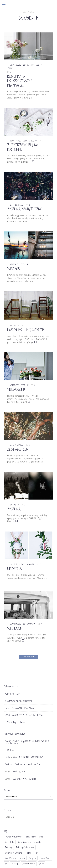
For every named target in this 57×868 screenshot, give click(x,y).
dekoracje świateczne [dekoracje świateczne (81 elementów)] (13, 853)
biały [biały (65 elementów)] (41, 837)
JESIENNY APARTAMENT (25, 779)
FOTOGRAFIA (15, 65)
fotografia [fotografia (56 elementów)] (33, 858)
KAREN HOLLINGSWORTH (26, 330)
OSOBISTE (31, 65)
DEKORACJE (15, 564)
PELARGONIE (16, 390)
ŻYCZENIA (14, 509)
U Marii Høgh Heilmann (15, 722)
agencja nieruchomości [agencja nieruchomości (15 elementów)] (14, 837)
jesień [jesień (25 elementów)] (41, 864)
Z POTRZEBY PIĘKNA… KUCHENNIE (23, 147)
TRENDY (11, 68)
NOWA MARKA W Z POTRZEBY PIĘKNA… (24, 715)
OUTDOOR (24, 264)
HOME (18, 141)
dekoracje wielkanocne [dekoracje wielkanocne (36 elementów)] (25, 847)
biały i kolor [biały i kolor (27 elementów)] (10, 842)
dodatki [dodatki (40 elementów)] (28, 853)
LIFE (23, 65)
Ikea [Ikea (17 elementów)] (6, 864)
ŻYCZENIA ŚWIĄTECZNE (25, 209)
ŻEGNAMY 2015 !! (19, 449)
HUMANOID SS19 (12, 694)
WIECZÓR (14, 269)
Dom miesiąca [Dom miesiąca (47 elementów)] (10, 858)
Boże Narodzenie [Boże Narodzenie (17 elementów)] (24, 842)
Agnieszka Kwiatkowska (15, 764)
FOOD (12, 141)
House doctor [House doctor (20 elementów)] (45, 858)
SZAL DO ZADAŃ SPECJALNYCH (21, 708)
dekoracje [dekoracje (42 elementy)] (9, 847)
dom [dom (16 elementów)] (36, 853)
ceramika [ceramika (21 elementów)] (38, 842)
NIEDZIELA (15, 569)
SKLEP (39, 65)
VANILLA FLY (34, 764)
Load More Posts (28, 657)
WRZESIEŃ (15, 629)
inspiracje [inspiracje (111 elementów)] (15, 864)
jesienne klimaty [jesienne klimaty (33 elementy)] (29, 864)
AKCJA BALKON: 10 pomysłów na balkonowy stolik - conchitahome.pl (28, 742)
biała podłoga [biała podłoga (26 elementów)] (31, 837)
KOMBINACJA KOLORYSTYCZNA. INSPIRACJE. (20, 81)
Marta (7, 757)
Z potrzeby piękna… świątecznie (19, 701)
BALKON (10, 750)
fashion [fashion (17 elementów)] (22, 858)
